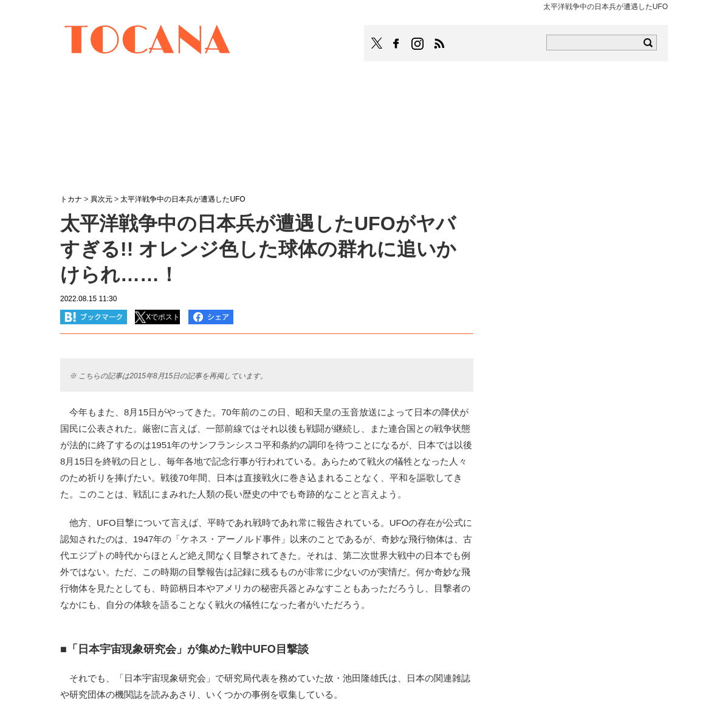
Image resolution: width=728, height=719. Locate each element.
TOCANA (148, 41)
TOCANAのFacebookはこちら (396, 44)
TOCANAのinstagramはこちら (418, 44)
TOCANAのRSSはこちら (439, 44)
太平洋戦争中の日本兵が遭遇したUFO (183, 199)
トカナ (71, 199)
